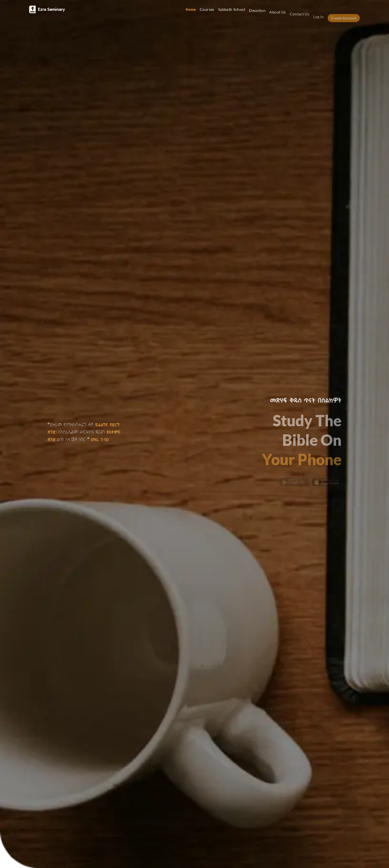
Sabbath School (232, 11)
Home (191, 9)
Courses (207, 10)
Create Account (344, 23)
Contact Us (300, 19)
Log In (319, 22)
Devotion (257, 13)
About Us (277, 16)
